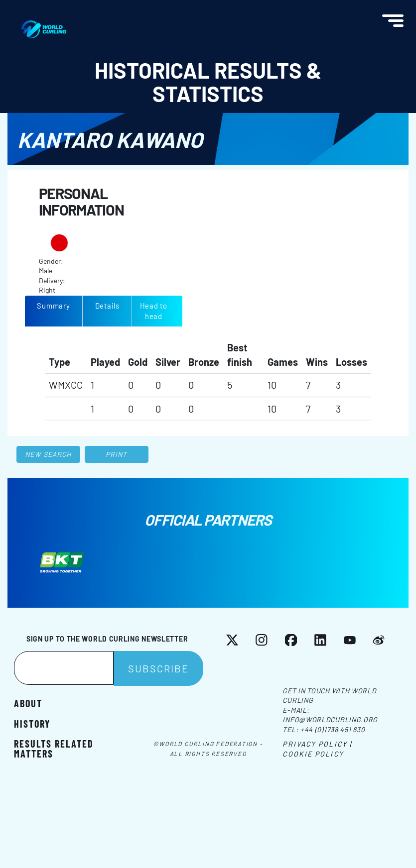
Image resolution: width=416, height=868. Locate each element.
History (32, 723)
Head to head (154, 311)
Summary (53, 306)
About (28, 703)
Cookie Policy (313, 754)
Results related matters (54, 748)
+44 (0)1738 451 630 (333, 729)
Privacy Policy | (317, 744)
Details (107, 306)
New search (48, 454)
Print (117, 454)
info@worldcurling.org (330, 719)
